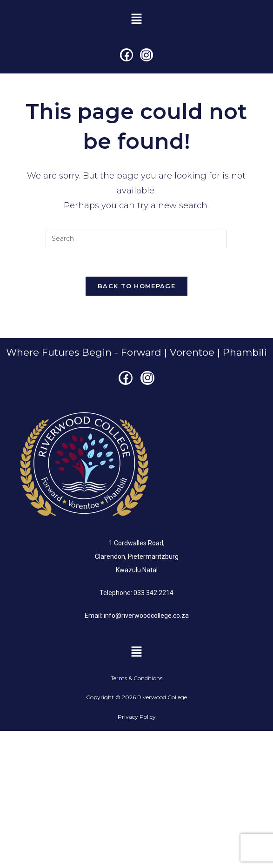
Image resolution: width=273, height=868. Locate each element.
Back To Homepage (136, 286)
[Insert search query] (136, 239)
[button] (136, 20)
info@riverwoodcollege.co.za (146, 616)
